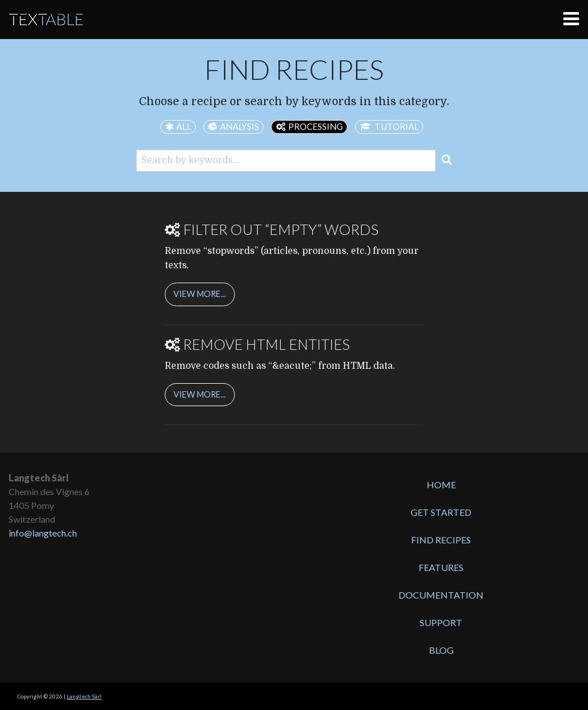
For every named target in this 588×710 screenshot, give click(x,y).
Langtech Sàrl (84, 697)
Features (441, 567)
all (184, 126)
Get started (441, 512)
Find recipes (441, 540)
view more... (200, 294)
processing (316, 126)
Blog (441, 650)
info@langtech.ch (43, 533)
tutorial (396, 126)
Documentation (441, 595)
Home (441, 485)
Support (441, 622)
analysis (239, 126)
